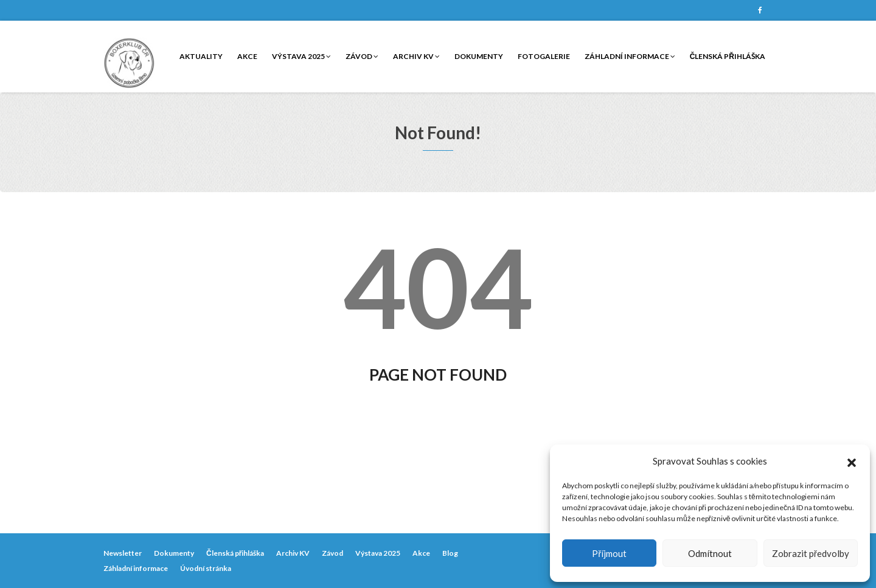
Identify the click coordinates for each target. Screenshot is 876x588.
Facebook (760, 10)
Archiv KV (416, 56)
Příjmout (609, 553)
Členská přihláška (728, 56)
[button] (852, 461)
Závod (362, 56)
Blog (450, 553)
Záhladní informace (630, 56)
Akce (247, 56)
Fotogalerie (544, 56)
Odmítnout (710, 553)
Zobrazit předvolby (811, 553)
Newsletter (123, 553)
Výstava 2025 (301, 56)
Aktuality (201, 56)
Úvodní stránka (206, 568)
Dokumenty (479, 56)
